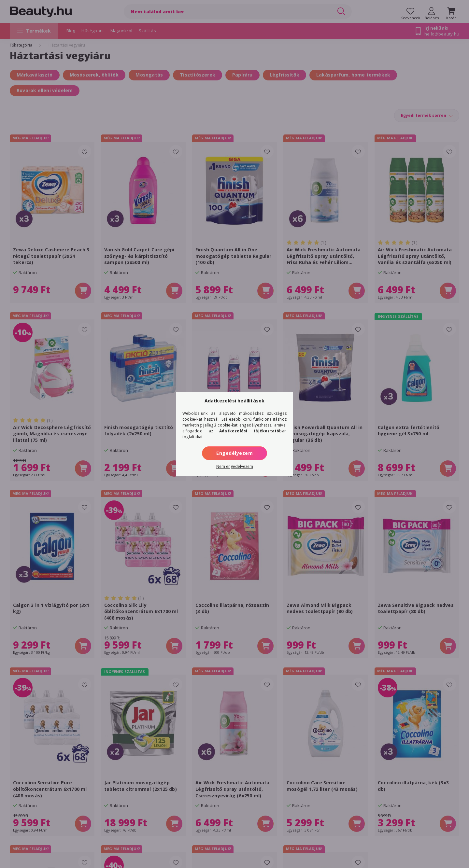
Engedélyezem (234, 453)
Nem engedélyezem (235, 466)
